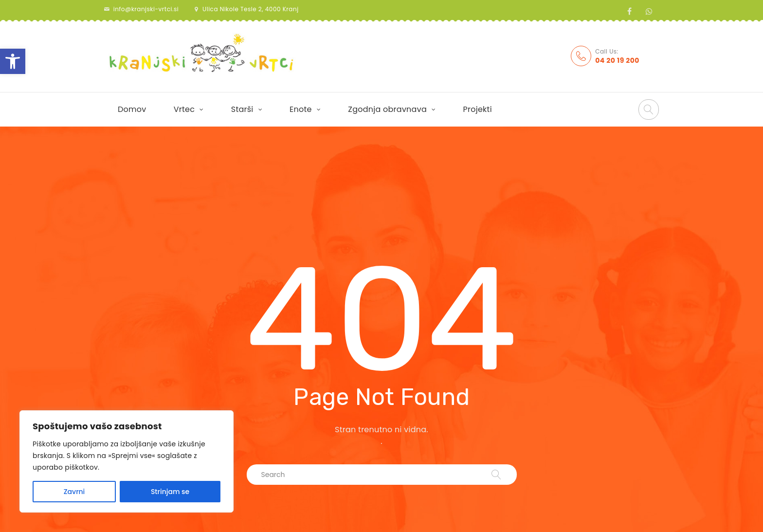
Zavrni (74, 492)
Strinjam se (170, 492)
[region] (127, 461)
